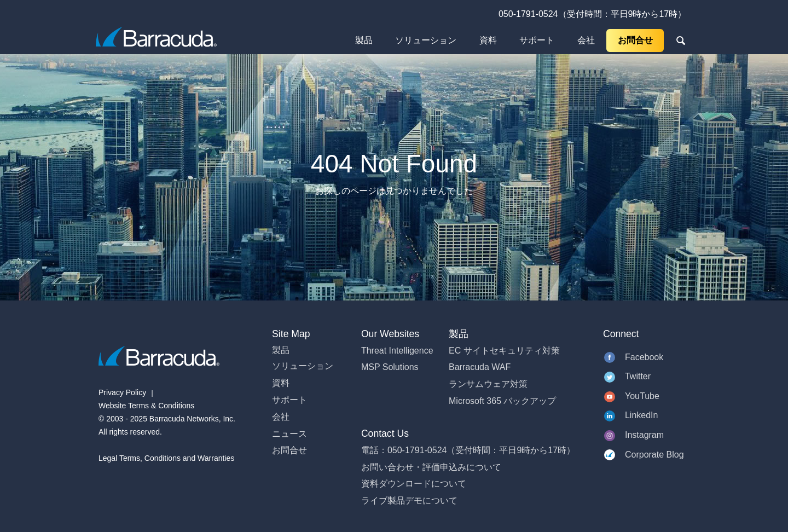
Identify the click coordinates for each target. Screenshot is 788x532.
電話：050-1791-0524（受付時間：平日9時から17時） (468, 450)
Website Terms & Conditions (146, 406)
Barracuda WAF (480, 367)
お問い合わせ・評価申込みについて (431, 467)
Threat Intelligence (397, 351)
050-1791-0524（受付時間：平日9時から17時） (592, 14)
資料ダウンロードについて (414, 484)
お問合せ (635, 40)
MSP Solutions (390, 367)
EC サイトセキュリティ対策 (504, 351)
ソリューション (426, 40)
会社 (586, 40)
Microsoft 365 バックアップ (502, 401)
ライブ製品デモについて (409, 501)
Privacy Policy (122, 392)
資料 (488, 40)
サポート (537, 40)
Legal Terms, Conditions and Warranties (166, 458)
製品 (364, 40)
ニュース (289, 434)
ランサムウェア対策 (488, 384)
